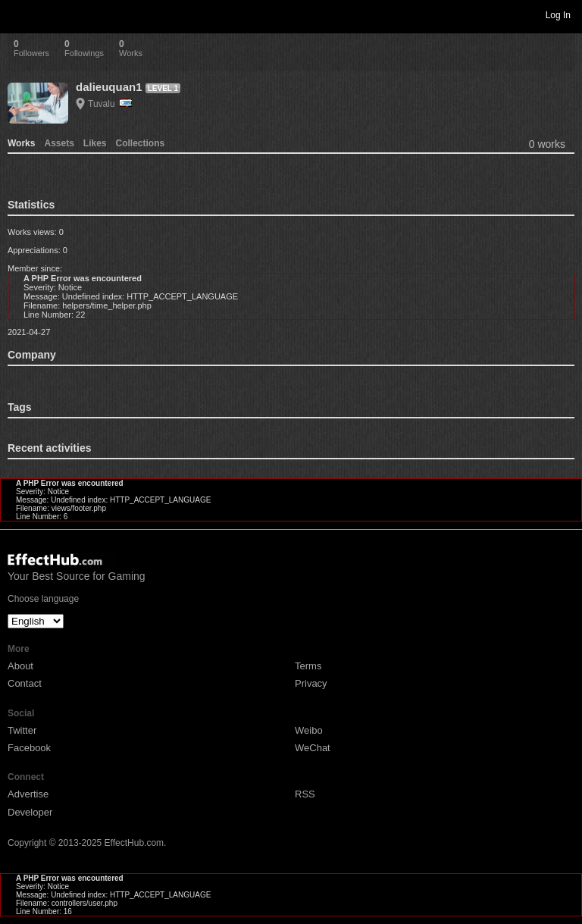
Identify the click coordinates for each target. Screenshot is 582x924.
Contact (25, 683)
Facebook (29, 748)
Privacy (311, 683)
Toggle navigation (18, 14)
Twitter (22, 730)
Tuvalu (110, 104)
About (20, 666)
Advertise (28, 794)
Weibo (309, 730)
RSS (305, 794)
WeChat (313, 748)
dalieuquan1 (109, 87)
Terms (308, 666)
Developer (30, 812)
